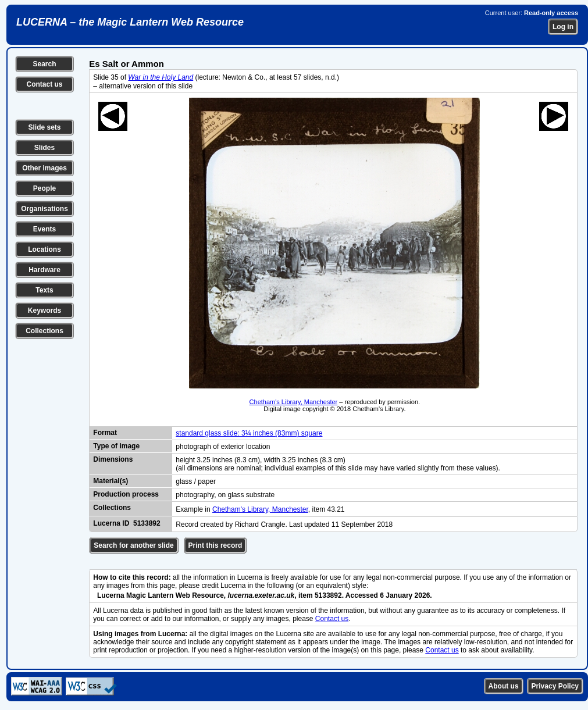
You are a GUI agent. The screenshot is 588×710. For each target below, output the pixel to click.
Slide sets (44, 127)
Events (44, 229)
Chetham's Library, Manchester (294, 402)
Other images (44, 168)
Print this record (215, 545)
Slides (44, 148)
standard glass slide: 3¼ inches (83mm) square (249, 433)
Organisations (44, 209)
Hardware (44, 270)
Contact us (44, 84)
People (44, 188)
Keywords (44, 311)
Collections (44, 331)
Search (44, 64)
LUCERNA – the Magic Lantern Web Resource (130, 22)
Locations (44, 249)
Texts (44, 290)
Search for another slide (133, 545)
